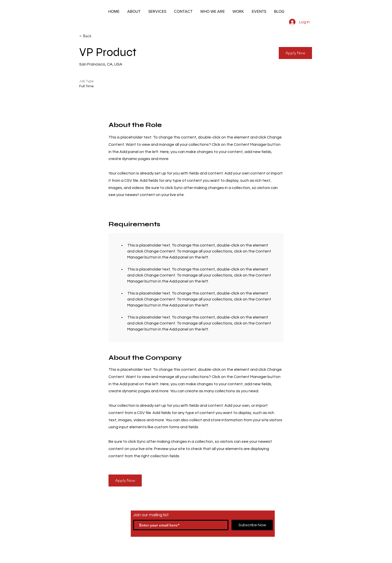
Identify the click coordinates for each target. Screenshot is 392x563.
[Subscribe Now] (252, 525)
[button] (295, 53)
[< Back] (97, 36)
